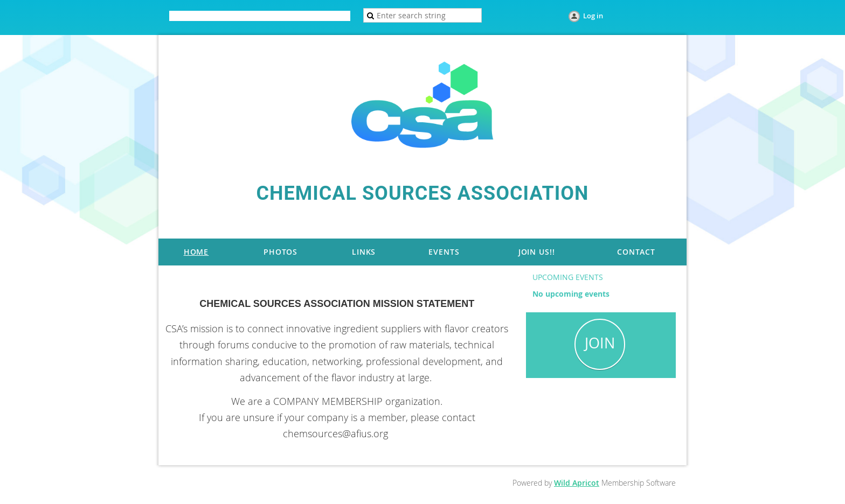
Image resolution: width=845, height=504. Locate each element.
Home (213, 16)
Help (309, 16)
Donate (278, 16)
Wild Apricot (577, 483)
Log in (593, 16)
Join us (244, 16)
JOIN (600, 343)
